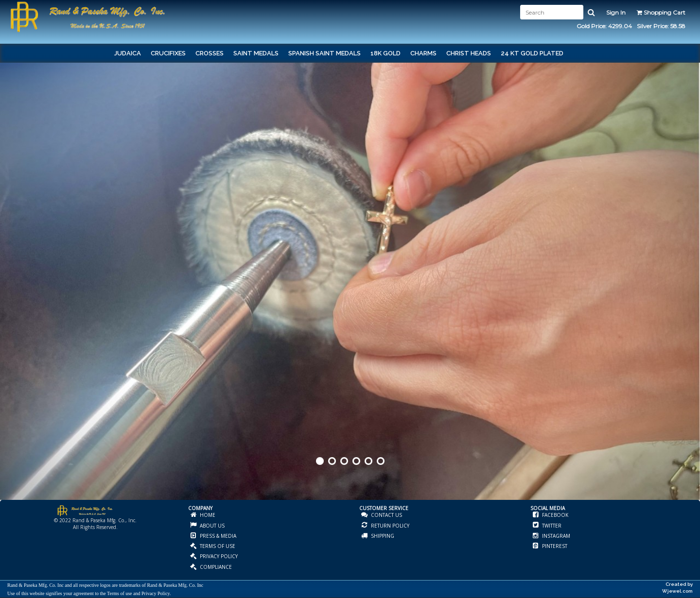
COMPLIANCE (215, 567)
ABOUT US (211, 526)
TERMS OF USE (217, 546)
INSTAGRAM (555, 536)
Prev (8, 298)
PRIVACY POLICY (218, 556)
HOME (207, 515)
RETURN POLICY (389, 526)
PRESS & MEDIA (217, 536)
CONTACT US (386, 515)
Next (692, 298)
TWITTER (551, 526)
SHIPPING (382, 536)
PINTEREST (554, 546)
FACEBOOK (554, 515)
